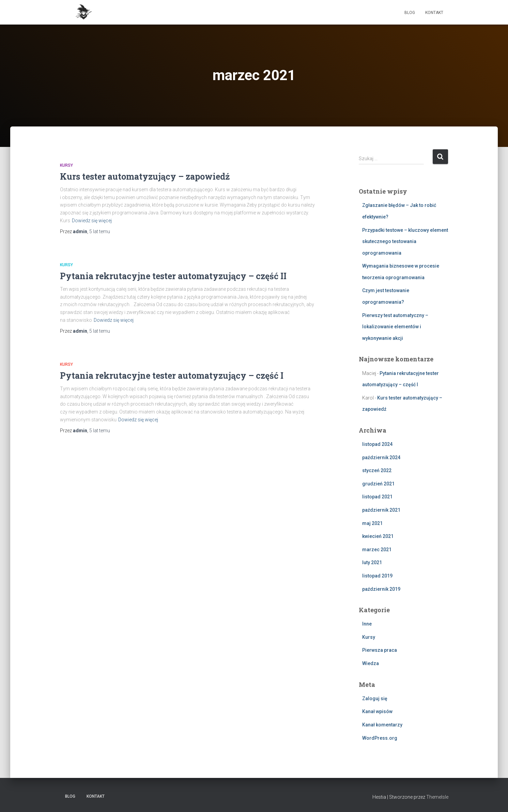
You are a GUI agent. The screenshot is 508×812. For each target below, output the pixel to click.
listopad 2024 (377, 444)
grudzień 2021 (378, 484)
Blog (410, 13)
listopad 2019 (377, 576)
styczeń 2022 (377, 470)
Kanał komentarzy (382, 725)
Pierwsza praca (380, 650)
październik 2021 (381, 510)
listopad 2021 (377, 497)
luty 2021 (372, 562)
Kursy (66, 165)
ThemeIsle (437, 797)
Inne (367, 624)
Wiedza (371, 663)
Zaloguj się (375, 698)
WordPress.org (380, 738)
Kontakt (434, 13)
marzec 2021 (377, 550)
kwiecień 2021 (378, 536)
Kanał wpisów (377, 711)
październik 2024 (381, 457)
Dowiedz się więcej (92, 221)
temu (100, 231)
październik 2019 (381, 589)
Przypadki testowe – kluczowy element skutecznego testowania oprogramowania (405, 242)
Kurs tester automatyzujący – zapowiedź (145, 176)
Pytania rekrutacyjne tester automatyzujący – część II (173, 276)
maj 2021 (372, 523)
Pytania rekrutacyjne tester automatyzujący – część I (172, 375)
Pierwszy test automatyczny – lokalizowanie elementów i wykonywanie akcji (395, 327)
